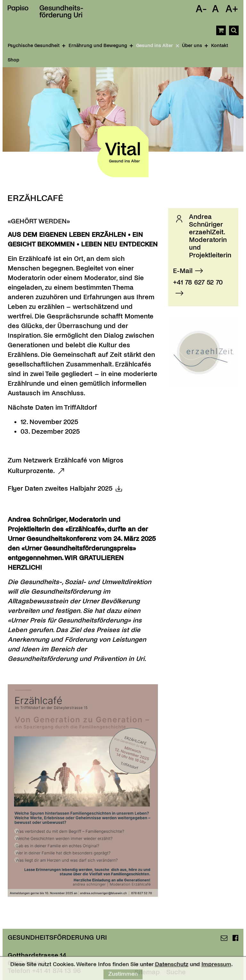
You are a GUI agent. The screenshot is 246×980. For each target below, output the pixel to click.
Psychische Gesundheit (37, 45)
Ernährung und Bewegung (101, 45)
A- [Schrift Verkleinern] (201, 9)
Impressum (216, 968)
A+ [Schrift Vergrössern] (232, 9)
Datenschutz (172, 968)
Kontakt (220, 45)
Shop (13, 60)
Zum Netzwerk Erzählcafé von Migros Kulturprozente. (66, 466)
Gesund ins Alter (158, 46)
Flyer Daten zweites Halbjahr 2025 (60, 488)
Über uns (195, 45)
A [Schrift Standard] (215, 9)
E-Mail (183, 271)
